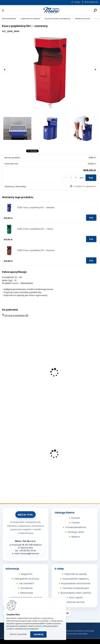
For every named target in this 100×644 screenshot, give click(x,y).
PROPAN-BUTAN (76, 602)
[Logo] (50, 10)
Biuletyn (76, 537)
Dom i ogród (76, 598)
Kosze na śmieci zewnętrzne (58, 19)
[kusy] (71, 178)
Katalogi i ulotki (76, 532)
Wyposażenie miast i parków (76, 593)
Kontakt (76, 518)
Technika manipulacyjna (76, 588)
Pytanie (76, 523)
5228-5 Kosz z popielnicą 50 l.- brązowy (36, 250)
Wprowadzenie (9, 19)
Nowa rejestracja (91, 2)
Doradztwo (27, 588)
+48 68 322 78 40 (27, 551)
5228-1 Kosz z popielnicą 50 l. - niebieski (36, 208)
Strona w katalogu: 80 (15, 315)
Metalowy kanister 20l (16, 461)
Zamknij (38, 634)
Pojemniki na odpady (30, 19)
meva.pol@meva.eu (29, 554)
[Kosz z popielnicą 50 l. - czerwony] (50, 69)
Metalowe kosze (83, 19)
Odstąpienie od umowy (27, 579)
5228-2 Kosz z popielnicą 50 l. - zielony (35, 229)
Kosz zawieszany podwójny (19, 358)
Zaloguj (77, 2)
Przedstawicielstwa (76, 527)
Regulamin (27, 574)
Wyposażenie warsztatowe (76, 583)
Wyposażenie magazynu (76, 579)
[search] (95, 10)
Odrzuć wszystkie (18, 634)
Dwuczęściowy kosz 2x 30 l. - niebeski (73, 380)
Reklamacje (27, 593)
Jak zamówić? (27, 583)
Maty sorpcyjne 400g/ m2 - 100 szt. (72, 455)
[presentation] (5, 69)
